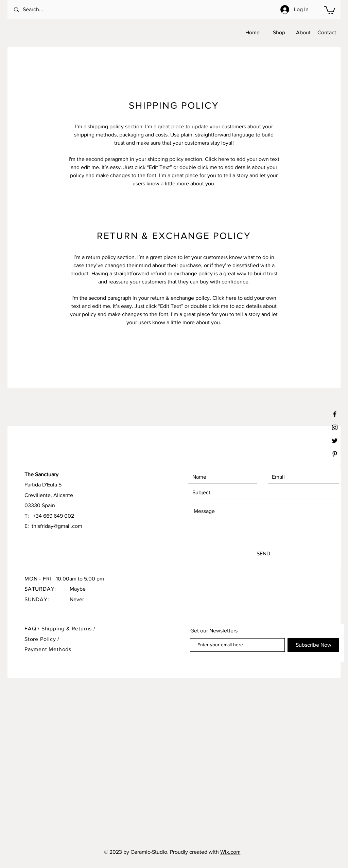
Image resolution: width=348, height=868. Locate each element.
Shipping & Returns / (68, 629)
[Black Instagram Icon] (335, 427)
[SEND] (263, 554)
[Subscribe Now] (313, 645)
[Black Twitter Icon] (335, 441)
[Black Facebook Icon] (335, 414)
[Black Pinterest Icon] (335, 454)
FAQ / (33, 629)
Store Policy (41, 639)
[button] (330, 10)
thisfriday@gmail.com (57, 526)
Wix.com (230, 852)
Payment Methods (48, 649)
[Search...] (41, 10)
